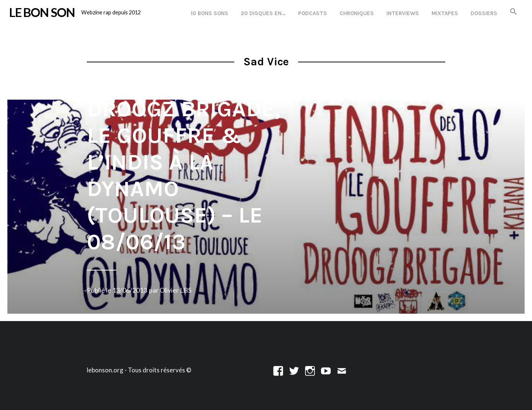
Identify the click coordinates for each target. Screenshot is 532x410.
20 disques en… (263, 13)
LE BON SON (42, 12)
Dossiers (484, 13)
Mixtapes (445, 13)
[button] (514, 12)
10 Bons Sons (209, 13)
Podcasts (313, 13)
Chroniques (357, 13)
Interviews (403, 13)
